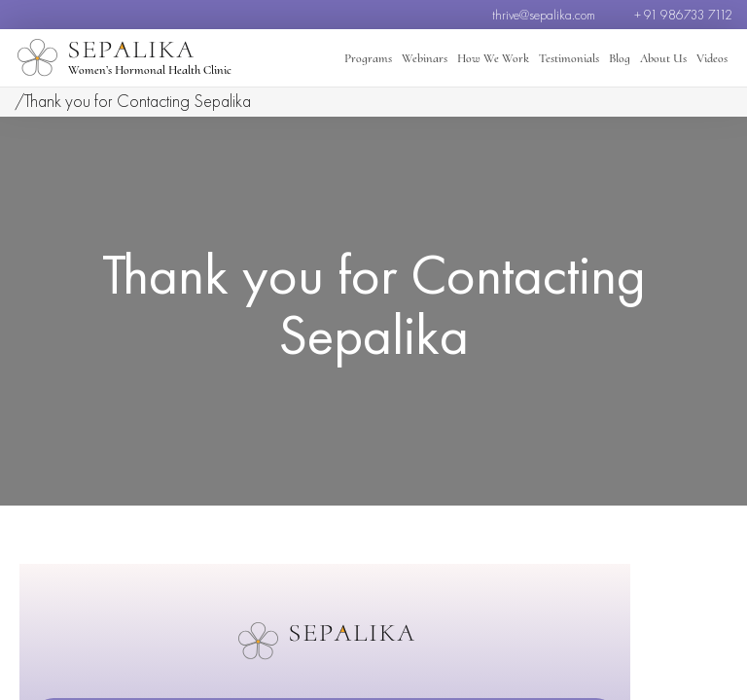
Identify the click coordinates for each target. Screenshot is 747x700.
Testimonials (569, 58)
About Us (663, 58)
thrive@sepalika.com (544, 15)
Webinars (425, 58)
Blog (620, 58)
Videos (712, 58)
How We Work (493, 58)
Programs (368, 58)
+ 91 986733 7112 (683, 15)
